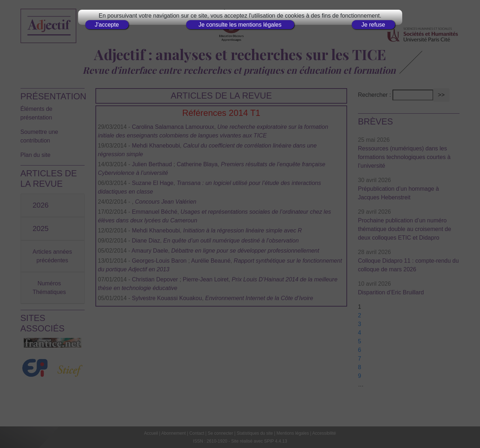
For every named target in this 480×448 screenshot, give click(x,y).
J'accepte (107, 25)
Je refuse (373, 25)
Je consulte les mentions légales (240, 25)
